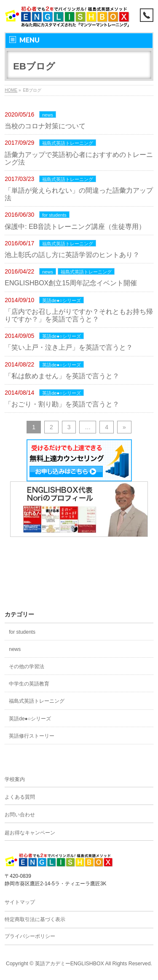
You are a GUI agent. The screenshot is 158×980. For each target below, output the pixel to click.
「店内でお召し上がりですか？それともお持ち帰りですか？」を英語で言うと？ (79, 315)
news (48, 115)
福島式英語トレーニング (68, 143)
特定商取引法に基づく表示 (35, 919)
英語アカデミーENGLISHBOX (70, 964)
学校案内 (15, 779)
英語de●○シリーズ (62, 300)
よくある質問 (20, 797)
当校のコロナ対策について (45, 126)
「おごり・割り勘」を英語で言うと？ (62, 404)
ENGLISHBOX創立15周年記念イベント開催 (71, 283)
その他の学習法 (27, 667)
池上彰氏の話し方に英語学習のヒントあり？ (72, 255)
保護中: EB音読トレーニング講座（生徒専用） (75, 227)
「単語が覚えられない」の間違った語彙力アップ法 (79, 194)
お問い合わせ (20, 815)
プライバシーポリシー (30, 936)
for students (54, 215)
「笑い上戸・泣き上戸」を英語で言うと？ (69, 347)
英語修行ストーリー (32, 736)
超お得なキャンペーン (30, 833)
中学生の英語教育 (29, 684)
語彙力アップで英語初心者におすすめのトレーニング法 (79, 158)
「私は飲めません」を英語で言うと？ (62, 376)
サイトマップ (20, 902)
